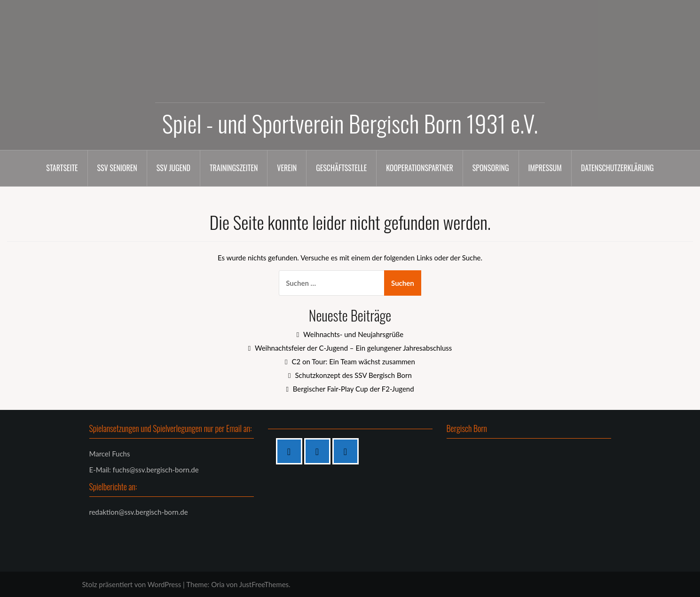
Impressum (545, 168)
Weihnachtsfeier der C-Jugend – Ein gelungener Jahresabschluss (353, 348)
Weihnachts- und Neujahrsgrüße (353, 334)
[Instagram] (320, 451)
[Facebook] (291, 451)
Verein (287, 168)
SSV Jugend (173, 168)
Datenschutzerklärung (617, 168)
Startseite (62, 168)
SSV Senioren (117, 168)
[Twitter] (348, 451)
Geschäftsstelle (341, 168)
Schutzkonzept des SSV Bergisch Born (353, 375)
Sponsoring (491, 168)
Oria (218, 584)
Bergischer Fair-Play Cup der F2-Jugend (354, 389)
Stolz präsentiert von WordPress (132, 584)
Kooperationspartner (420, 168)
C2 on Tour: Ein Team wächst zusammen (353, 361)
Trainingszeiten (234, 168)
